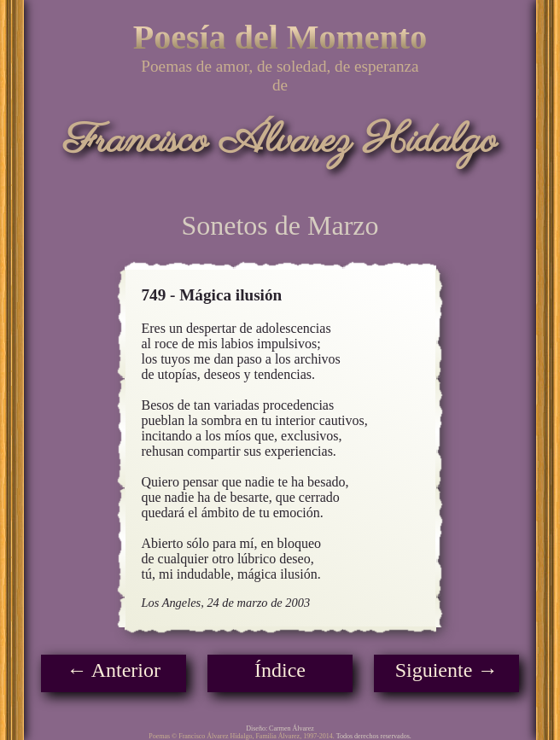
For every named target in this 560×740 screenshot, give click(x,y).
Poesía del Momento (280, 37)
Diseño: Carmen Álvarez (280, 728)
